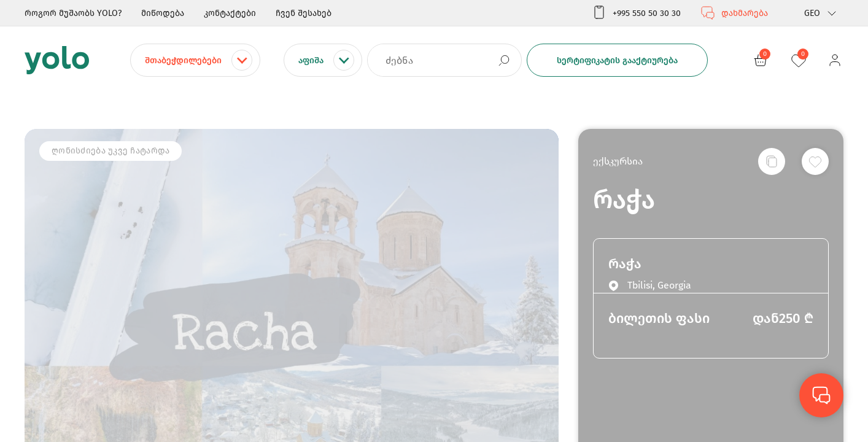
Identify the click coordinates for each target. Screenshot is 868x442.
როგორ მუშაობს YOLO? (73, 13)
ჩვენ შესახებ (304, 13)
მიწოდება (163, 13)
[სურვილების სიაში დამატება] (815, 161)
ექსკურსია (618, 161)
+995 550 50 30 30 (636, 13)
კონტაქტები (230, 13)
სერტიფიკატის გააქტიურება (617, 60)
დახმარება (734, 13)
